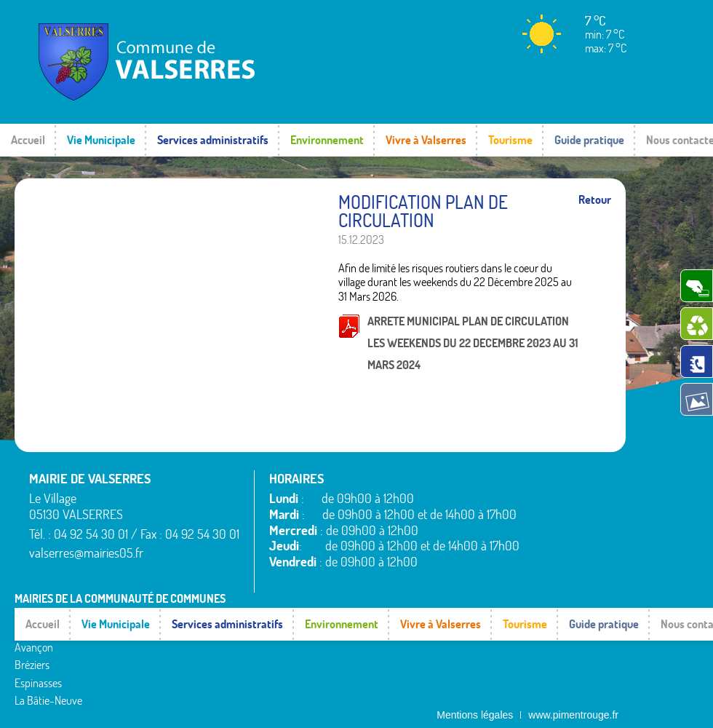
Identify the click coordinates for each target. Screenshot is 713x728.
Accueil (28, 140)
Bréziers (32, 644)
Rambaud (243, 670)
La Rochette (248, 617)
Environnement (327, 140)
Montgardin (247, 634)
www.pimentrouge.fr (573, 703)
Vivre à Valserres (426, 140)
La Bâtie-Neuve (48, 679)
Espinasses (38, 661)
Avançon (34, 626)
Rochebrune (457, 599)
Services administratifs (213, 140)
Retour (595, 200)
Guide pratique (589, 140)
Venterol (448, 687)
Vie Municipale (101, 140)
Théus (443, 652)
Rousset (447, 617)
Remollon (242, 687)
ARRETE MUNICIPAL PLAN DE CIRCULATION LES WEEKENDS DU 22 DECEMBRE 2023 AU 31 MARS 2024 (473, 343)
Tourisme (510, 140)
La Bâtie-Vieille (254, 599)
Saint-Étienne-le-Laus (479, 634)
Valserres (450, 670)
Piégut (236, 652)
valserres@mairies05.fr (86, 553)
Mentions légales (475, 703)
